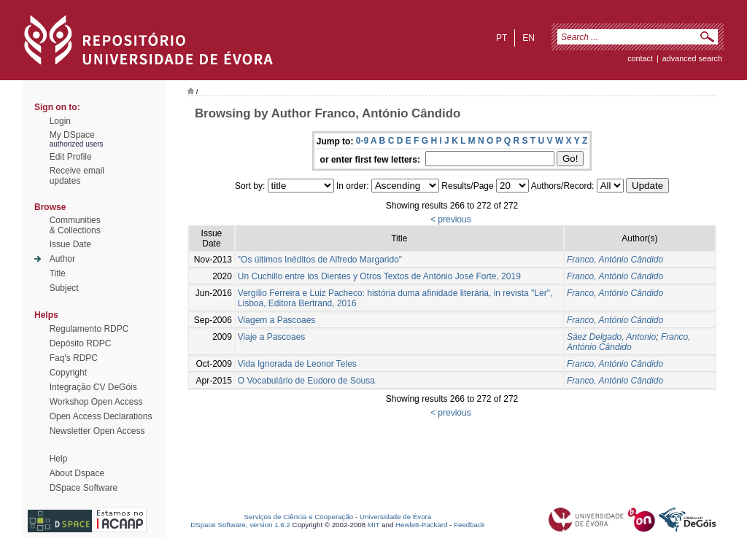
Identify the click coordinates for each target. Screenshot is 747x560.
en (529, 38)
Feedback (469, 525)
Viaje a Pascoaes (272, 337)
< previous (451, 219)
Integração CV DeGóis (93, 387)
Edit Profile (71, 157)
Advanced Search (692, 58)
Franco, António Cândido (615, 260)
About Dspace (77, 473)
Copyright (68, 373)
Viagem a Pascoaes (277, 320)
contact (640, 58)
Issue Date (70, 244)
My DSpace (72, 135)
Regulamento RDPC (89, 329)
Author (62, 259)
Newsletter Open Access (97, 431)
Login (60, 121)
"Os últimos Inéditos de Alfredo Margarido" (320, 260)
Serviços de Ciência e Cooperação (299, 517)
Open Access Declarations (101, 416)
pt (502, 38)
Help (59, 459)
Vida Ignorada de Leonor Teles (297, 364)
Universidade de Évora (395, 517)
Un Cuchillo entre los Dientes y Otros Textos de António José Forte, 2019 (379, 276)
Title (58, 273)
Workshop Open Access (96, 402)
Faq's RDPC (74, 358)
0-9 (362, 141)
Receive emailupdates (77, 176)
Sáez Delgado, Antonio (611, 337)
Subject (64, 288)
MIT (374, 525)
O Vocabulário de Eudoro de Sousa (306, 381)
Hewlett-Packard (421, 525)
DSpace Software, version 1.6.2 (240, 525)
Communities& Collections (75, 225)
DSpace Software (84, 488)
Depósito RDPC (81, 343)
